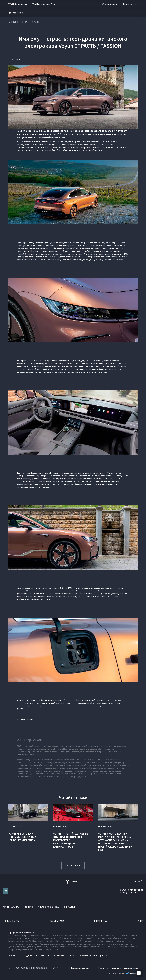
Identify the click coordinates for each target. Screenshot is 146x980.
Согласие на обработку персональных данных (118, 968)
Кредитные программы (35, 956)
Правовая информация (81, 968)
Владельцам (101, 921)
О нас (140, 921)
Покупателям (57, 921)
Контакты (69, 907)
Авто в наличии (11, 907)
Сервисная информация (91, 956)
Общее (12, 956)
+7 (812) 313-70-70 (128, 893)
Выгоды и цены (62, 956)
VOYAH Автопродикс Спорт (44, 4)
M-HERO (29, 907)
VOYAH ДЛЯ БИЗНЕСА (48, 907)
